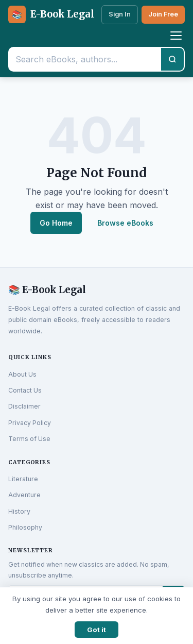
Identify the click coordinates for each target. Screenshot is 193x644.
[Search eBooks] (85, 59)
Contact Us (25, 390)
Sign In (120, 14)
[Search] (172, 59)
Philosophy (25, 527)
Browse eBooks (125, 223)
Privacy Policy (30, 423)
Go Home (56, 223)
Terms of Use (29, 439)
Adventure (24, 495)
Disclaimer (24, 406)
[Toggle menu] (176, 36)
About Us (22, 374)
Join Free (163, 14)
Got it (97, 630)
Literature (23, 479)
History (19, 511)
